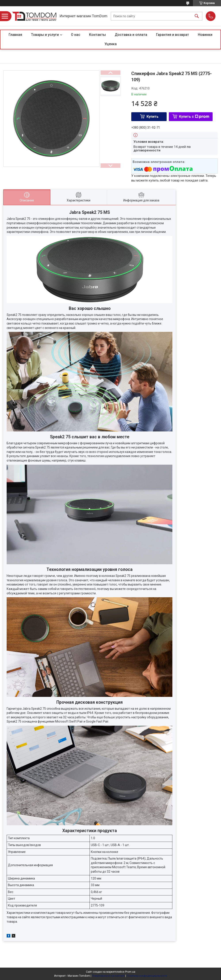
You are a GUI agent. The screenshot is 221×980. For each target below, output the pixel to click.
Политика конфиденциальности (147, 976)
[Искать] (197, 16)
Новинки (205, 35)
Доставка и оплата (131, 35)
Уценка (111, 44)
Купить (152, 117)
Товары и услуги (45, 35)
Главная (15, 35)
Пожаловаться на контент (108, 976)
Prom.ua (130, 972)
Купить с (194, 117)
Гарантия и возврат (172, 35)
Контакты (97, 35)
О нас (76, 35)
